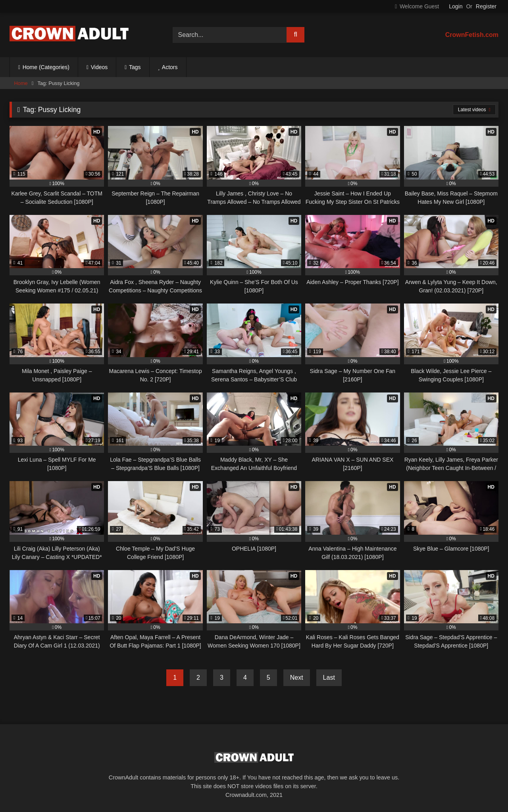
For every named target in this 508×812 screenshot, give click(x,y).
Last (329, 678)
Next (297, 678)
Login (456, 6)
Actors (170, 67)
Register (486, 6)
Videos (99, 67)
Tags (135, 67)
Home (21, 83)
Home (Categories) (46, 67)
